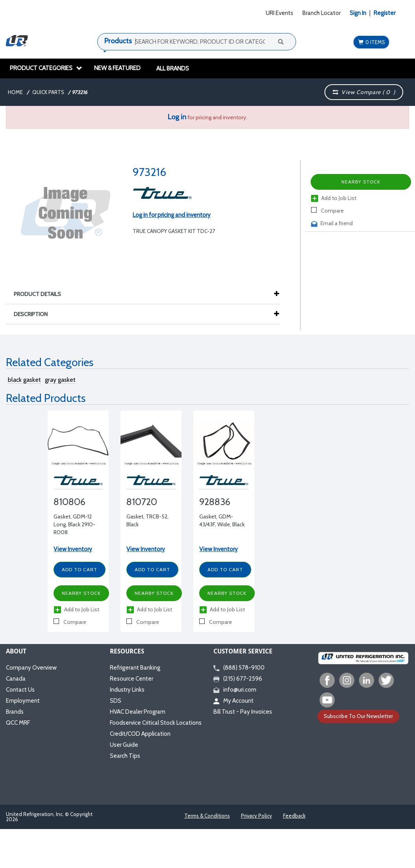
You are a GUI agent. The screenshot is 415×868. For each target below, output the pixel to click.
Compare (327, 211)
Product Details (41, 294)
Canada (16, 679)
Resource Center (132, 679)
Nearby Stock (361, 182)
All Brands (173, 68)
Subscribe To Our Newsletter (358, 716)
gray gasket (60, 380)
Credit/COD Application (140, 734)
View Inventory (73, 549)
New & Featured (117, 68)
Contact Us (20, 690)
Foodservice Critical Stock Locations (156, 723)
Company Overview (31, 668)
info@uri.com (235, 690)
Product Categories (46, 68)
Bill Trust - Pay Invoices (243, 712)
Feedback (294, 816)
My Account (233, 701)
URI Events (280, 13)
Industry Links (127, 690)
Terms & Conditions (207, 816)
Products (118, 41)
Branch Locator (321, 13)
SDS (116, 701)
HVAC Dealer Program (138, 712)
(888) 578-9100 (239, 668)
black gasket (24, 380)
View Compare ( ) (364, 92)
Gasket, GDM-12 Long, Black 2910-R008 (74, 524)
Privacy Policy (257, 816)
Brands (15, 712)
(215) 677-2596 (238, 679)
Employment (23, 701)
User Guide (124, 745)
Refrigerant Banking (135, 668)
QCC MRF (18, 723)
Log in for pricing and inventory (172, 215)
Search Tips (125, 756)
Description (35, 314)
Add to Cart (80, 569)
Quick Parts (48, 92)
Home (15, 92)
